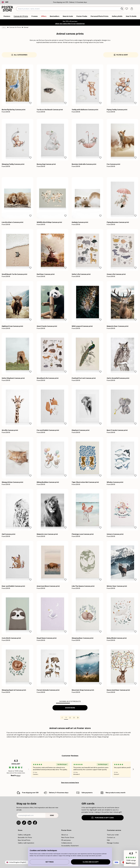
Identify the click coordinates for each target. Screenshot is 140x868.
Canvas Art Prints (15, 27)
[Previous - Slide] (29, 769)
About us (65, 835)
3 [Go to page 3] (74, 718)
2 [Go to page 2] (70, 718)
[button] (131, 858)
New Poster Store (68, 837)
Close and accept (91, 862)
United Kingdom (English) (18, 862)
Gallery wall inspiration (26, 843)
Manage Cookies (113, 843)
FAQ (108, 840)
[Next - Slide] (133, 769)
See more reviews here (70, 783)
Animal (26, 27)
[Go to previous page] (62, 718)
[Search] (122, 9)
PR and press (66, 840)
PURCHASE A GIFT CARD (103, 818)
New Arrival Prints (24, 840)
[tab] (127, 9)
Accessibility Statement (70, 846)
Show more (70, 708)
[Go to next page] (78, 718)
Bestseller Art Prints (25, 837)
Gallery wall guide (24, 835)
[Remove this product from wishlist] (30, 103)
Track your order (113, 835)
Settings (50, 862)
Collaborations (67, 843)
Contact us (111, 837)
